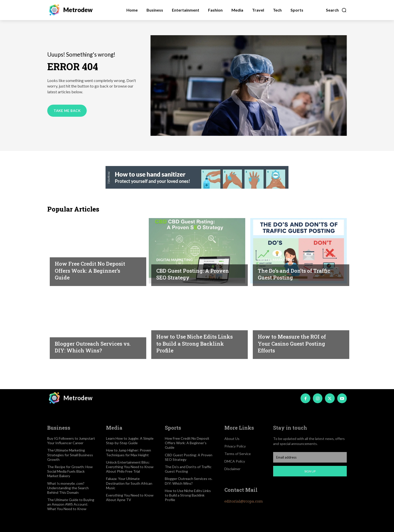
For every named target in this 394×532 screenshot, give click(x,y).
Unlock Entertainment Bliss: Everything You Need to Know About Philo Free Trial (130, 467)
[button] (336, 10)
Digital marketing (175, 260)
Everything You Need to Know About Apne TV (130, 497)
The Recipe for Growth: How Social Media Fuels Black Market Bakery (70, 471)
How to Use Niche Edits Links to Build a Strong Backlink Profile (190, 343)
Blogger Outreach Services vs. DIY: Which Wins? (92, 347)
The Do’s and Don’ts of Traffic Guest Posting (289, 274)
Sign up (310, 471)
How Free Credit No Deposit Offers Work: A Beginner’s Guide (94, 270)
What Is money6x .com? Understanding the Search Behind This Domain (68, 488)
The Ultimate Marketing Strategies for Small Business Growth (70, 455)
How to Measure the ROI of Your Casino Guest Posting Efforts (296, 343)
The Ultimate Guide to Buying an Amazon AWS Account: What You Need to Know (71, 504)
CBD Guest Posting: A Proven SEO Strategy (186, 274)
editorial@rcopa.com (244, 501)
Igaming (63, 253)
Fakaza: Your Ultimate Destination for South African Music (129, 483)
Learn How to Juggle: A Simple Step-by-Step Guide (130, 441)
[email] (310, 457)
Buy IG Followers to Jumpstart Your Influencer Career (71, 441)
